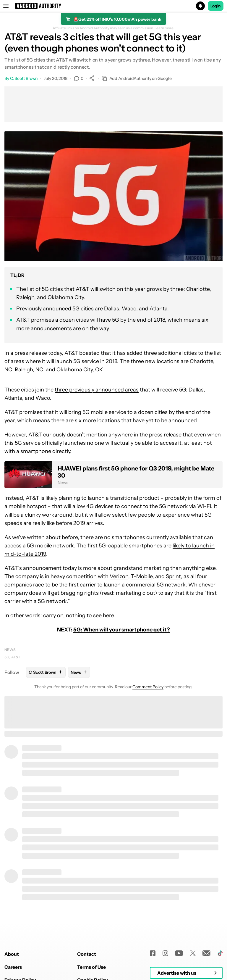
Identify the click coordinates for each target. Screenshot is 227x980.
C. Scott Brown (24, 78)
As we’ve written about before (41, 537)
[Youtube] (179, 953)
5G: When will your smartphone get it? (122, 630)
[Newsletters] (206, 953)
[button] (113, 6)
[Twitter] (193, 953)
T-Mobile (142, 576)
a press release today (36, 353)
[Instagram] (165, 953)
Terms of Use (91, 967)
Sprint (173, 576)
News (10, 650)
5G (7, 657)
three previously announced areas (97, 390)
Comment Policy (148, 687)
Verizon (119, 576)
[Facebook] (153, 953)
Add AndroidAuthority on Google (137, 79)
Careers (13, 967)
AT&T (11, 412)
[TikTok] (220, 953)
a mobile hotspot (25, 506)
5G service (86, 361)
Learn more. (164, 28)
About (12, 954)
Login (216, 6)
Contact (87, 954)
